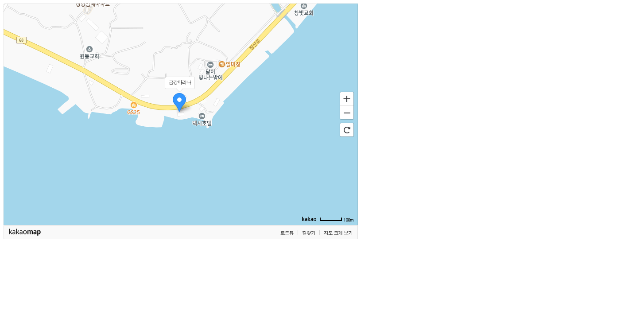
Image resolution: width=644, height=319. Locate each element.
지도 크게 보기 (338, 233)
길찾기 (309, 233)
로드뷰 (287, 233)
